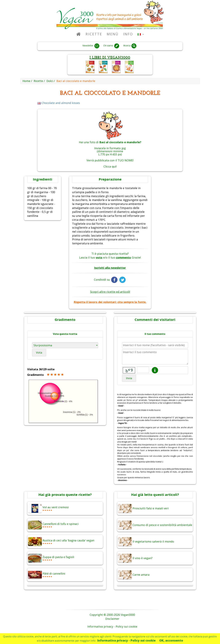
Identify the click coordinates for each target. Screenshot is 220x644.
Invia (129, 378)
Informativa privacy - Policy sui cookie (126, 640)
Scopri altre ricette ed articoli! (110, 292)
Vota (39, 352)
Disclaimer (112, 619)
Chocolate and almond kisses (59, 103)
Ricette (94, 34)
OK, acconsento (171, 640)
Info (128, 34)
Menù (113, 34)
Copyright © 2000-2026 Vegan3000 (112, 615)
